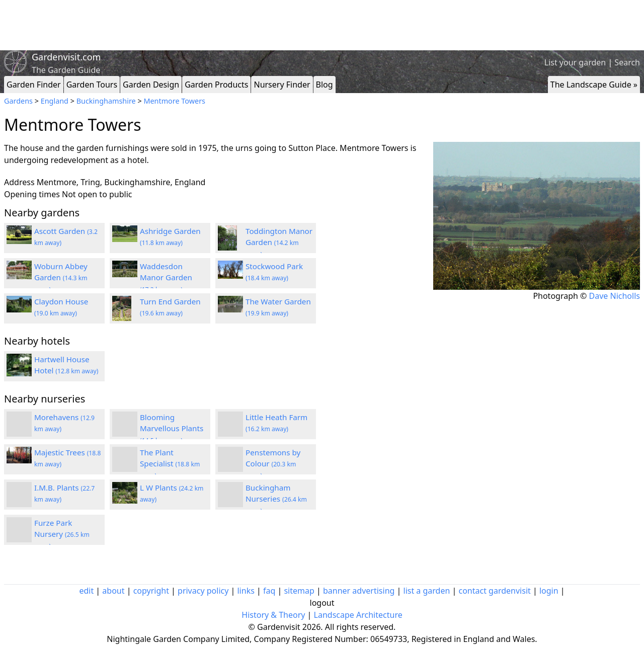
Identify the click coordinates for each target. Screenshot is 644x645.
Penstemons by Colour (273, 464)
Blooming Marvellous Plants (172, 429)
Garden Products (216, 85)
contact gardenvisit (495, 591)
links (246, 591)
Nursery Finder (282, 85)
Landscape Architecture (358, 615)
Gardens (18, 101)
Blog (325, 85)
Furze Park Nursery (62, 534)
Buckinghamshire (106, 101)
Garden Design (151, 85)
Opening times (32, 194)
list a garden (427, 591)
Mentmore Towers (174, 101)
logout (322, 603)
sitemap (299, 591)
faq (269, 591)
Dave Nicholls (615, 296)
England (55, 101)
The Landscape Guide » (594, 85)
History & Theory (273, 615)
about (113, 591)
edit (86, 591)
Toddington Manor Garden (279, 243)
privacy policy (203, 591)
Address (19, 182)
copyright (151, 591)
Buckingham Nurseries (276, 499)
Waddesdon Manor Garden (166, 278)
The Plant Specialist (170, 464)
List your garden (575, 62)
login (549, 591)
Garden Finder (34, 85)
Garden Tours (92, 85)
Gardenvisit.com (66, 57)
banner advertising (359, 591)
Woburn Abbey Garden (61, 278)
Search (627, 62)
